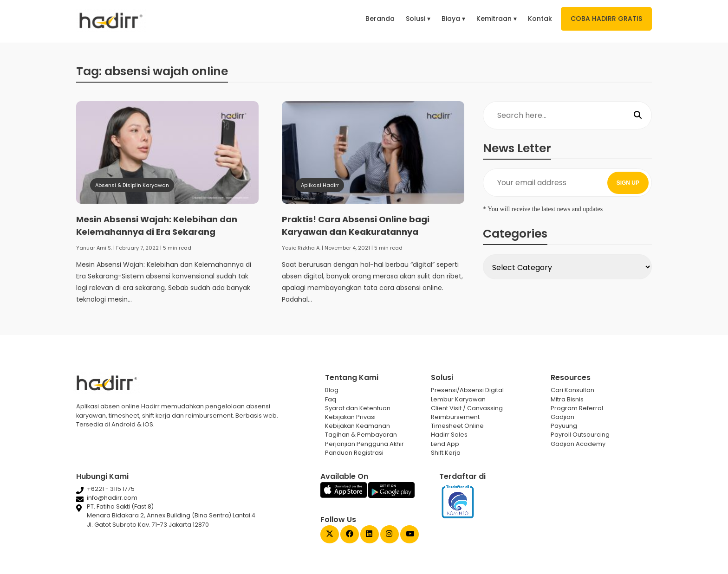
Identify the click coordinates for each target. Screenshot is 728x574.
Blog (332, 390)
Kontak (540, 19)
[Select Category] (567, 267)
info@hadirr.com (112, 498)
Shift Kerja (446, 453)
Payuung (564, 426)
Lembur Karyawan (458, 399)
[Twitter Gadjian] (330, 535)
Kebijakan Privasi (350, 417)
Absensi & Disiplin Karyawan (132, 185)
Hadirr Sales (449, 435)
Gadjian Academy (578, 444)
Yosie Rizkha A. (301, 248)
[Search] (638, 116)
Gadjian (562, 417)
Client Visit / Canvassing (467, 408)
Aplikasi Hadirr (320, 185)
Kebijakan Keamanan (357, 426)
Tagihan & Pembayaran (361, 435)
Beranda (380, 19)
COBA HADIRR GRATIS (606, 19)
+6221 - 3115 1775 (111, 489)
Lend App (445, 444)
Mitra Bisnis (567, 399)
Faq (331, 399)
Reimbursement (455, 417)
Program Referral (577, 408)
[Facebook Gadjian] (350, 535)
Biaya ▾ (453, 19)
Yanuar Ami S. (94, 248)
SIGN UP (628, 183)
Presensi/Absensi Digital (467, 390)
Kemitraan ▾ (497, 19)
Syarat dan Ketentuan (358, 408)
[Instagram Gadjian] (390, 535)
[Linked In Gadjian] (370, 535)
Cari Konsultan (572, 390)
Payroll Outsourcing (580, 435)
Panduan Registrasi (354, 453)
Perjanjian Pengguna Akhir (364, 444)
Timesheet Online (457, 426)
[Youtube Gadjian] (409, 535)
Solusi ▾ (418, 19)
